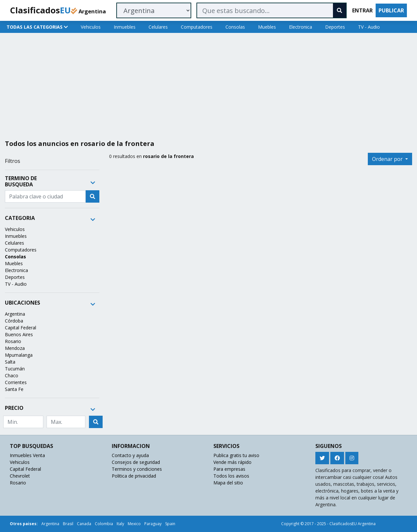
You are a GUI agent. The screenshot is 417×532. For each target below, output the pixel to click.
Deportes (335, 27)
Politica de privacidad (134, 476)
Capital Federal (21, 328)
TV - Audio (369, 27)
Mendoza (15, 348)
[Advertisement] (198, 84)
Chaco (12, 375)
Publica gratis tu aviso (236, 455)
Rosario (13, 341)
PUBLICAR (391, 10)
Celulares (158, 27)
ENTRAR (362, 10)
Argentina (15, 314)
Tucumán (15, 369)
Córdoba (14, 321)
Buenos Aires (19, 334)
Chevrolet (20, 476)
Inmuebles (125, 27)
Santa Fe (14, 389)
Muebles (267, 27)
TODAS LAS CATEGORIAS (37, 27)
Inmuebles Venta (27, 455)
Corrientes (16, 382)
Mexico (134, 524)
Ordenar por (388, 159)
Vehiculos (91, 27)
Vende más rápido (232, 462)
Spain (170, 524)
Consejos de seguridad (136, 462)
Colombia (104, 524)
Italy (120, 524)
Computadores (197, 27)
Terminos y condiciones (137, 469)
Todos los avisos (231, 476)
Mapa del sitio (228, 483)
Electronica (301, 27)
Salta (10, 362)
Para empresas (229, 469)
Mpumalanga (19, 355)
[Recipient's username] (45, 196)
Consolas (235, 27)
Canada (84, 524)
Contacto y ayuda (130, 455)
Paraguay (153, 524)
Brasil (68, 524)
